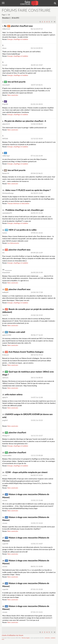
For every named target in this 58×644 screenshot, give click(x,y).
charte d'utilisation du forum (13, 635)
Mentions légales (26, 638)
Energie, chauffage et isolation (18, 39)
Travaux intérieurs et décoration (18, 204)
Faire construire (13, 95)
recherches (47, 638)
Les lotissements (13, 243)
